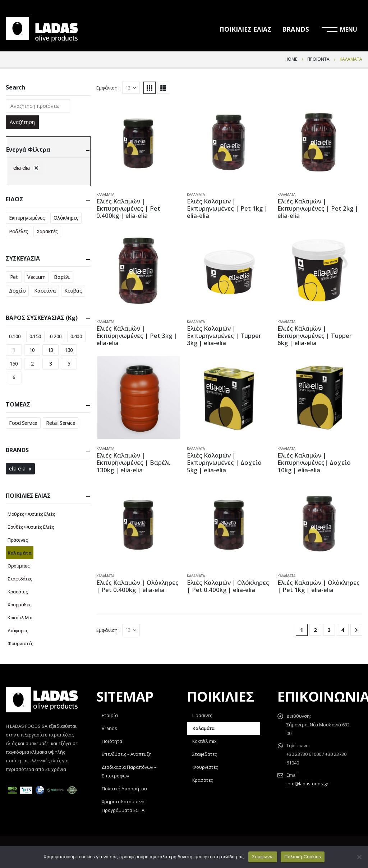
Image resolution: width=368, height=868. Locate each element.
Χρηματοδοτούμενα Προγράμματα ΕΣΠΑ (123, 806)
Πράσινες (18, 540)
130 (69, 350)
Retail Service (61, 423)
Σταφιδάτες (20, 579)
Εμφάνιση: (107, 88)
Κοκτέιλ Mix (20, 617)
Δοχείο (17, 291)
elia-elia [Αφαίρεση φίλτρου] (21, 168)
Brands (109, 728)
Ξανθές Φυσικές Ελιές (31, 527)
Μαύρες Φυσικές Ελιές (31, 514)
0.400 (76, 336)
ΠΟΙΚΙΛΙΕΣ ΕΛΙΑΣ (245, 29)
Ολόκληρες (66, 218)
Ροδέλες (19, 231)
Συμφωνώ (263, 857)
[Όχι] (359, 857)
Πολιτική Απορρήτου (124, 789)
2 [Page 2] (315, 630)
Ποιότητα (112, 741)
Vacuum (36, 277)
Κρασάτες (18, 592)
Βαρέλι (62, 277)
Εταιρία (110, 715)
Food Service (23, 423)
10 (32, 350)
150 (14, 364)
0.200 (56, 336)
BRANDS (296, 29)
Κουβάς (73, 291)
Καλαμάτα (105, 194)
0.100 (15, 336)
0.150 (35, 336)
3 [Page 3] (329, 630)
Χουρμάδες (19, 605)
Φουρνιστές (20, 643)
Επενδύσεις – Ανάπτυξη (127, 754)
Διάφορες (18, 630)
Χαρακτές (47, 231)
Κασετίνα (45, 291)
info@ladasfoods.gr (307, 784)
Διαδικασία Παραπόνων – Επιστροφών (129, 771)
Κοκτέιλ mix (204, 741)
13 (50, 350)
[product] (139, 143)
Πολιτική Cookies (303, 857)
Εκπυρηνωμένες (27, 218)
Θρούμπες (19, 566)
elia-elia (17, 469)
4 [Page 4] (343, 630)
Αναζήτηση (22, 122)
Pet (14, 277)
